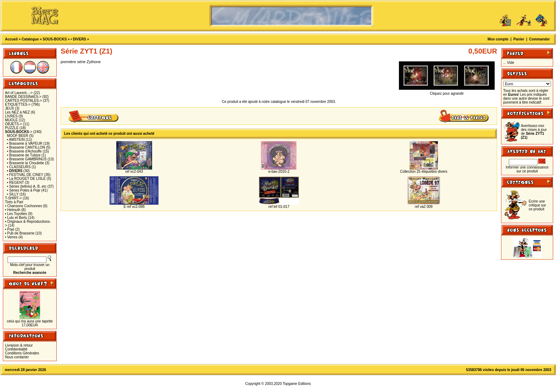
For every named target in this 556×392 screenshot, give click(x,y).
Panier (519, 39)
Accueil (11, 39)
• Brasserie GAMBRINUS (27, 159)
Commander (539, 39)
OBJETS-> (13, 124)
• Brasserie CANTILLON (26, 147)
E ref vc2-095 (134, 207)
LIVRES (11, 116)
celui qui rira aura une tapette (30, 321)
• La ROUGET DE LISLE (26, 179)
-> (19, 132)
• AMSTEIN (16, 140)
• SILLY (13, 194)
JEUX (10, 108)
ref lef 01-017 (279, 207)
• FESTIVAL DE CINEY (25, 175)
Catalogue (30, 39)
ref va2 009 (424, 207)
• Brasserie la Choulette (26, 163)
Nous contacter (17, 357)
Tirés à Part (14, 202)
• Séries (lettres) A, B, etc (27, 186)
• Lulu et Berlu (16, 218)
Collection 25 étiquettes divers (424, 172)
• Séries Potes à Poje (24, 190)
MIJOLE (11, 120)
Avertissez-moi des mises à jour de (534, 132)
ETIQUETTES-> (18, 104)
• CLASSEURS (19, 167)
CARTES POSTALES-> (23, 101)
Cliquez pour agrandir (447, 92)
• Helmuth (13, 210)
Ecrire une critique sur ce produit (537, 205)
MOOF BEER (18, 136)
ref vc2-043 (134, 172)
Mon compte (498, 39)
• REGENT (16, 183)
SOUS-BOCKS (55, 39)
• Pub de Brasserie (20, 233)
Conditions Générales (22, 353)
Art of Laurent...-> (19, 93)
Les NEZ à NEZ (17, 112)
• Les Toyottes (16, 214)
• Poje (10, 229)
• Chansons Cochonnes (24, 206)
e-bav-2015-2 (279, 172)
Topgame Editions (297, 384)
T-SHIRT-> (13, 198)
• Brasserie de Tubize (24, 155)
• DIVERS (78, 39)
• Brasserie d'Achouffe (24, 151)
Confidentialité (16, 349)
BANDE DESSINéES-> (23, 97)
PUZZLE (12, 128)
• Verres (11, 237)
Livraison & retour (19, 345)
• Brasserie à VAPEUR (25, 143)
